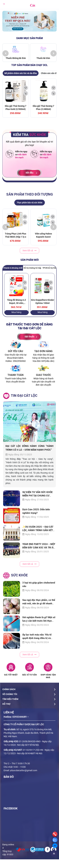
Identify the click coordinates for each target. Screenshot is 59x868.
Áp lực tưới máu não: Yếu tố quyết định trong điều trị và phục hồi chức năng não (37, 638)
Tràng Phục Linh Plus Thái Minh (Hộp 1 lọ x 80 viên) (15, 237)
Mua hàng (16, 312)
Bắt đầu (29, 173)
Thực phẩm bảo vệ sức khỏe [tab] (30, 203)
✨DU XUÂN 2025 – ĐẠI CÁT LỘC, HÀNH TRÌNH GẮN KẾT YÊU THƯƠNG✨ (38, 530)
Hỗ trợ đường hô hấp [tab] (32, 268)
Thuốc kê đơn (43, 58)
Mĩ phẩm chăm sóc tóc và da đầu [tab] (21, 73)
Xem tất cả (29, 250)
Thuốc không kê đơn (16, 58)
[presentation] (6, 53)
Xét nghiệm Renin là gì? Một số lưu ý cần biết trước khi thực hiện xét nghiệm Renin (39, 621)
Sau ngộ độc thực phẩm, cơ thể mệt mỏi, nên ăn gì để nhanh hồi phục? (39, 604)
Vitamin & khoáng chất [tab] (13, 268)
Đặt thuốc (29, 337)
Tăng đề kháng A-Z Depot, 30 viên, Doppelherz (16, 303)
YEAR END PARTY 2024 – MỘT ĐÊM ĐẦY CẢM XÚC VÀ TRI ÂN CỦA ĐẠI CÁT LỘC (39, 548)
